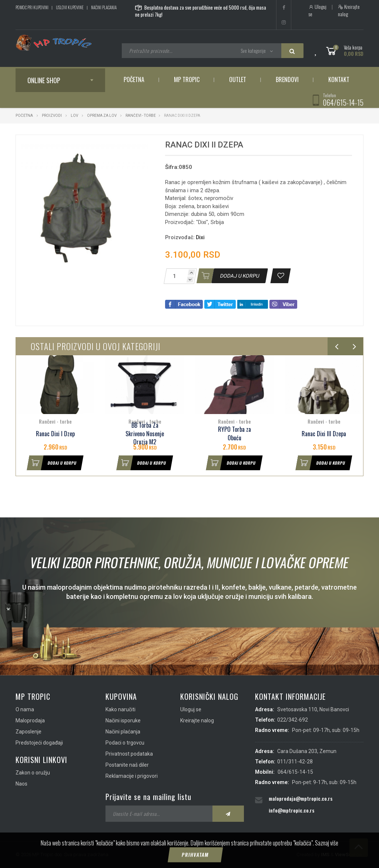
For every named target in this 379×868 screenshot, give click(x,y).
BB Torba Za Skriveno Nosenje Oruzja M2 (145, 434)
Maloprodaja (30, 720)
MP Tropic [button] (187, 79)
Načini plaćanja (104, 7)
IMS (325, 855)
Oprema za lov (102, 116)
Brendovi (287, 79)
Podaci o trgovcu (125, 743)
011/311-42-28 (295, 762)
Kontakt (339, 79)
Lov (74, 116)
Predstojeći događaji (39, 743)
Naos (21, 784)
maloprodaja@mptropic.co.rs (301, 798)
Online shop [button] (44, 80)
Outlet (238, 79)
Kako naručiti (120, 709)
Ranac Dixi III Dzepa (324, 434)
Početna (134, 79)
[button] (142, 147)
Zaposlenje (28, 732)
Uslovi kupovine (70, 7)
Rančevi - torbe (141, 116)
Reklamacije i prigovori (132, 776)
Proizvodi (52, 116)
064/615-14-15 (343, 102)
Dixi (200, 237)
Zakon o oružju (33, 773)
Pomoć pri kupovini (32, 7)
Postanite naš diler (127, 765)
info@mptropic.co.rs (291, 810)
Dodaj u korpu (52, 463)
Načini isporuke (123, 720)
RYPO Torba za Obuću (234, 434)
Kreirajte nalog (349, 10)
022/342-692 (293, 720)
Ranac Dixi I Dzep (55, 434)
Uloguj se (317, 10)
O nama (25, 709)
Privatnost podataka (129, 754)
